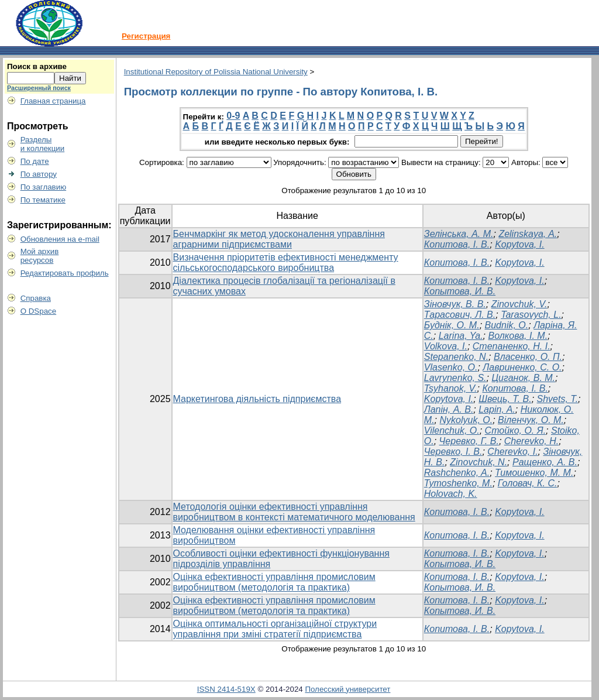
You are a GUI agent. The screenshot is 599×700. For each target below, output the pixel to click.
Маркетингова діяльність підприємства (257, 399)
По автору (39, 174)
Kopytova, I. (520, 244)
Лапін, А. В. (449, 409)
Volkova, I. (446, 346)
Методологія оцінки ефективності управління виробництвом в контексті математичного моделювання (294, 512)
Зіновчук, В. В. (455, 304)
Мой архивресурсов (40, 256)
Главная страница (53, 101)
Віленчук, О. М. (531, 420)
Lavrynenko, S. (455, 378)
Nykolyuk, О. (466, 420)
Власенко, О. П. (528, 357)
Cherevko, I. (512, 452)
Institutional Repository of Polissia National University (216, 72)
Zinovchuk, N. (478, 462)
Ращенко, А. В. (545, 462)
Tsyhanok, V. (451, 388)
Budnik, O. (507, 325)
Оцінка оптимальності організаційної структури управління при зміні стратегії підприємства (275, 629)
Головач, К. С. (528, 483)
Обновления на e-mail (60, 239)
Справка (36, 298)
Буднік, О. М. (452, 325)
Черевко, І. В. (453, 452)
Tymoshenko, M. (458, 483)
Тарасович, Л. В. (460, 315)
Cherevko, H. (531, 441)
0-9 (233, 116)
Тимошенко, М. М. (534, 473)
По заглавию (44, 187)
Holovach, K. (451, 494)
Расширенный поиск (39, 88)
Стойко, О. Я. (516, 430)
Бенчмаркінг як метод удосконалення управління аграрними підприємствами (279, 239)
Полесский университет (347, 689)
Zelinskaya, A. (528, 234)
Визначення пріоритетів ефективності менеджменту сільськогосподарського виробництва (286, 262)
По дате (35, 161)
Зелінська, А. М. (459, 234)
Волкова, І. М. (518, 336)
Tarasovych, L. (531, 315)
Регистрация (146, 36)
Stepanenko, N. (456, 357)
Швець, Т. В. (505, 399)
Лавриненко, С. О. (522, 367)
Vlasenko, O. (451, 367)
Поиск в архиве (37, 66)
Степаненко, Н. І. (512, 346)
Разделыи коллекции (43, 144)
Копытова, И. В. (460, 291)
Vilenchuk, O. (452, 430)
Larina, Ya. (461, 336)
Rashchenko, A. (457, 473)
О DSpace (39, 311)
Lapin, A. (497, 409)
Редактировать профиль (65, 273)
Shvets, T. (558, 399)
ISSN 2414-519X (226, 689)
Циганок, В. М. (523, 378)
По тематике (43, 200)
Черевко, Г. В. (469, 441)
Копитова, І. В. (457, 244)
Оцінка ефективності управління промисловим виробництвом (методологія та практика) (274, 582)
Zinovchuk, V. (519, 304)
